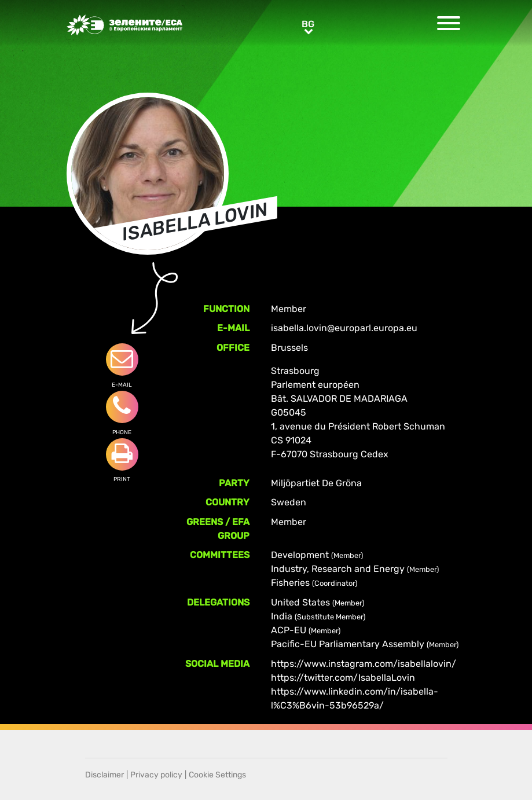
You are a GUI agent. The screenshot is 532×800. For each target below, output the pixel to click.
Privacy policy (156, 775)
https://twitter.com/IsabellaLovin (343, 678)
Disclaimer (104, 775)
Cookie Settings (217, 775)
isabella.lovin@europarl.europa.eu (344, 328)
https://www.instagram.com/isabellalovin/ (364, 664)
